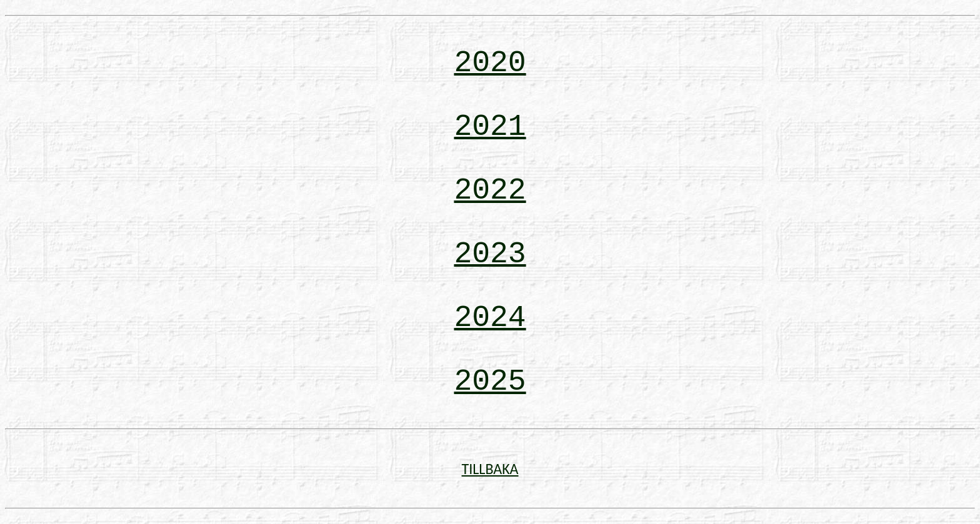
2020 (490, 63)
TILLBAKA (490, 469)
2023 (490, 254)
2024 (490, 318)
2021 (490, 127)
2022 (490, 190)
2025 (490, 382)
